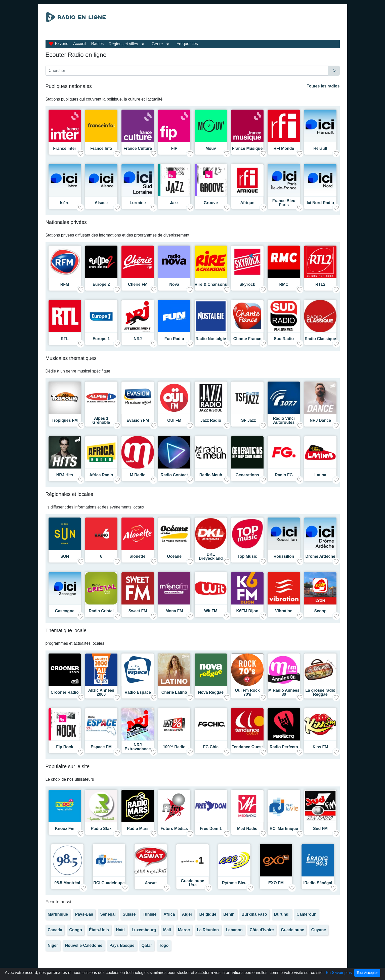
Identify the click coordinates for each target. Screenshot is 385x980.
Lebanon (234, 930)
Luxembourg (144, 930)
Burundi (282, 914)
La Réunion (208, 930)
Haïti (120, 930)
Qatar (147, 945)
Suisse (129, 914)
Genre (157, 44)
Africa (169, 914)
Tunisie (149, 914)
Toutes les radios (323, 86)
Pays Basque (122, 945)
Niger (53, 945)
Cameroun (306, 914)
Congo (76, 930)
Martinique (58, 914)
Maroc (184, 930)
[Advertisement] (239, 25)
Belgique (208, 914)
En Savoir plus (339, 973)
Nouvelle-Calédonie (83, 945)
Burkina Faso (254, 914)
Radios (98, 44)
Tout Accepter (367, 973)
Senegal (108, 914)
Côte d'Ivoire (262, 930)
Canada (55, 930)
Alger (187, 914)
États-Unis (99, 930)
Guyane (318, 930)
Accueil (80, 44)
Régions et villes (123, 44)
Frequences (187, 44)
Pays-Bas (84, 914)
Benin (229, 914)
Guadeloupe (292, 930)
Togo (164, 945)
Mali (167, 930)
